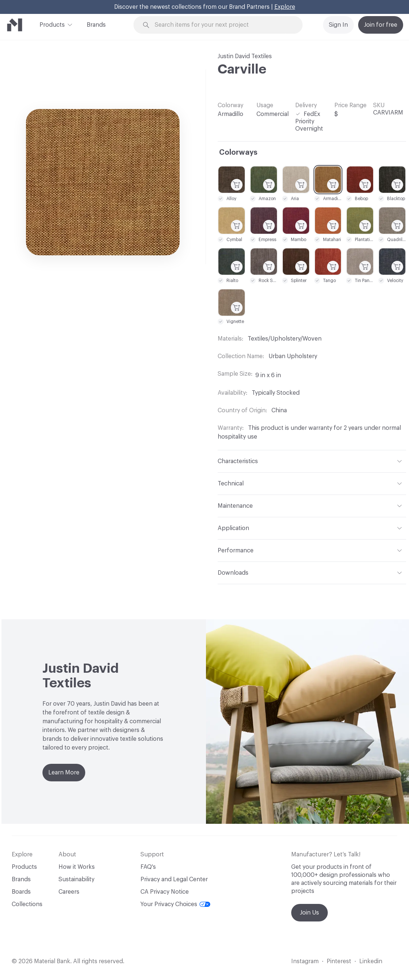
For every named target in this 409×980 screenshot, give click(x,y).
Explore (285, 7)
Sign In (338, 25)
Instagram (305, 961)
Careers (69, 892)
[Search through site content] (222, 25)
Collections (27, 904)
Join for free (381, 25)
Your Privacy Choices (175, 904)
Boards (21, 892)
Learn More (64, 773)
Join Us (309, 913)
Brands (96, 25)
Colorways (238, 153)
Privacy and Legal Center (174, 879)
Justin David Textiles (245, 56)
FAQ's (148, 867)
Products (52, 24)
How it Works (77, 867)
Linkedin (371, 961)
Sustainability (76, 879)
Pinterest (339, 961)
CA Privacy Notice (165, 892)
